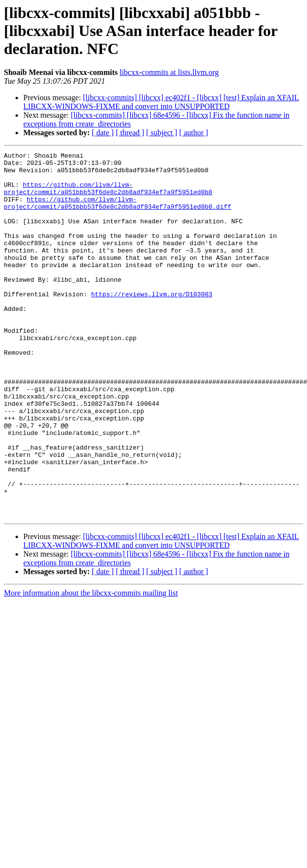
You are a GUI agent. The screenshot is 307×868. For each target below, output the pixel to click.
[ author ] (194, 133)
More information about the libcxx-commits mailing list (91, 666)
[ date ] (103, 133)
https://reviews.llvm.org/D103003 (152, 323)
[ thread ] (130, 133)
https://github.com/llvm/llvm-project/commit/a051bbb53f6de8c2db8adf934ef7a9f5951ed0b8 (108, 196)
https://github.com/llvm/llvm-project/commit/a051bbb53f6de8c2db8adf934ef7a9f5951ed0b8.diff (118, 214)
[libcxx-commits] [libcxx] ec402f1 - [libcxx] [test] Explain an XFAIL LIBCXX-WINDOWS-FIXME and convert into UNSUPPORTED (161, 102)
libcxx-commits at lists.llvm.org (169, 72)
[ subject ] (162, 133)
